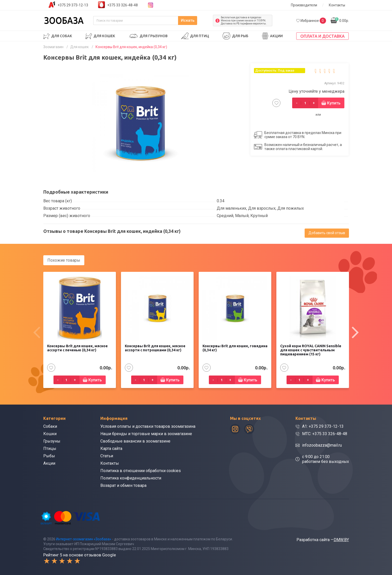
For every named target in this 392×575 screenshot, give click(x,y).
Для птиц (200, 36)
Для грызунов (154, 36)
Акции (276, 36)
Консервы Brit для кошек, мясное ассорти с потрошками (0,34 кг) (155, 348)
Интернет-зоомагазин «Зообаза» (84, 539)
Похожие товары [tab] (64, 260)
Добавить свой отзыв (327, 233)
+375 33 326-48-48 (123, 5)
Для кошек (104, 36)
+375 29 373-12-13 (73, 5)
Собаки (50, 426)
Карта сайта (111, 448)
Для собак (62, 36)
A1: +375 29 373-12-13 (323, 426)
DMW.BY (341, 539)
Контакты (337, 5)
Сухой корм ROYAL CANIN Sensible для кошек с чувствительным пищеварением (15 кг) (311, 350)
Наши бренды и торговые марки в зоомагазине (146, 433)
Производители (304, 5)
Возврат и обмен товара (123, 485)
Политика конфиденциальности (131, 478)
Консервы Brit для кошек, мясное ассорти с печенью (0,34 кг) (77, 348)
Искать (198, 21)
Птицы (50, 448)
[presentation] (37, 332)
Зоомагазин (53, 47)
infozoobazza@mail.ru (322, 445)
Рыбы (49, 456)
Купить (334, 103)
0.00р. (342, 20)
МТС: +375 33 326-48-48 (325, 433)
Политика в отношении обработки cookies (141, 470)
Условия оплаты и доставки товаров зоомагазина (148, 426)
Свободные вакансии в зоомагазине (135, 441)
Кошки (50, 433)
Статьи (107, 456)
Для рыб (240, 36)
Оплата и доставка (322, 36)
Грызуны (52, 441)
